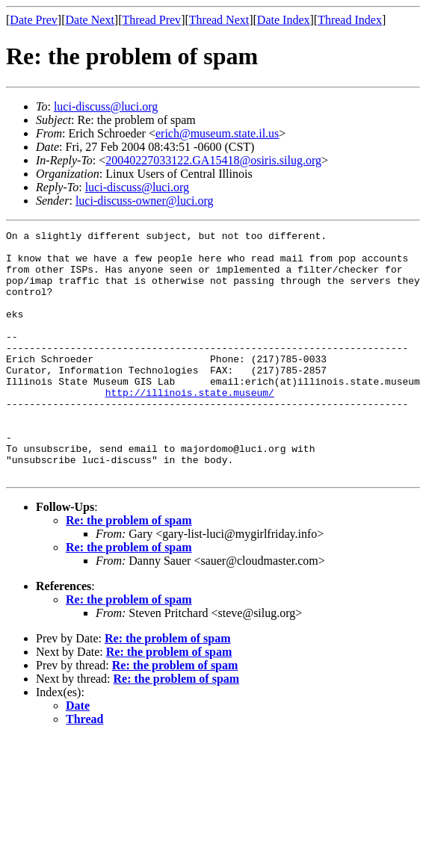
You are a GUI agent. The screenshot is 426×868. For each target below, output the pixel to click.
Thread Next (219, 20)
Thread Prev (151, 20)
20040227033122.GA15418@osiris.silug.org (213, 160)
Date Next (90, 20)
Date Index (284, 20)
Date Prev (34, 20)
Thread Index (350, 20)
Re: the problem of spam (129, 570)
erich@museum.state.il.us (217, 133)
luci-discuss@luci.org (106, 106)
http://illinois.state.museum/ (190, 426)
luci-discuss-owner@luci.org (145, 201)
